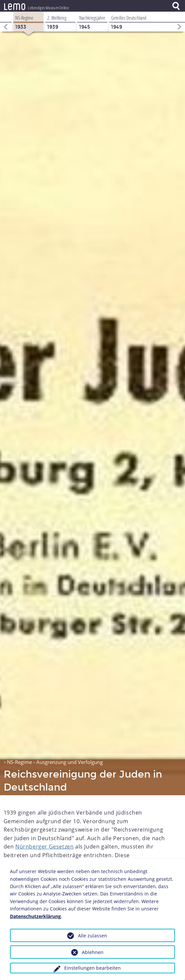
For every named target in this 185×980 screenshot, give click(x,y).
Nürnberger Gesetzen (44, 847)
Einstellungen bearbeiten (92, 968)
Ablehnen (93, 952)
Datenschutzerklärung (35, 916)
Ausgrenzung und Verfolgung (70, 762)
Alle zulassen (92, 936)
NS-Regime (19, 762)
